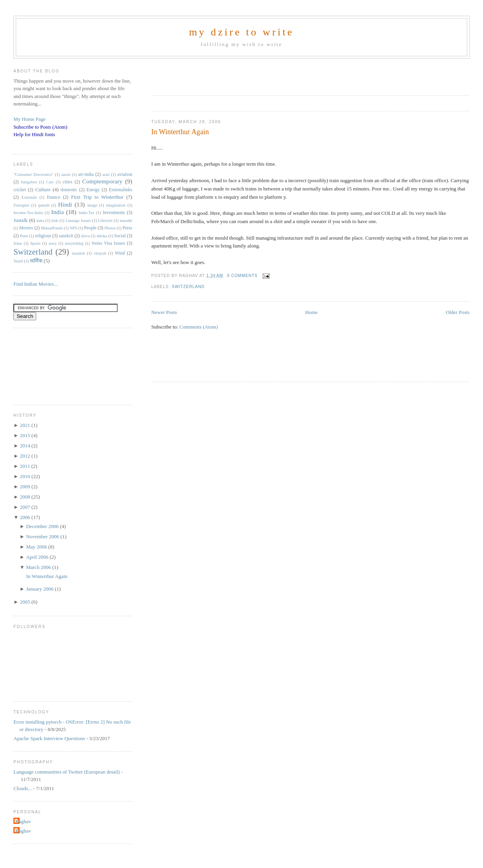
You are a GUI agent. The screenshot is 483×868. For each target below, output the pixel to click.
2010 (26, 476)
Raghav (23, 821)
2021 (26, 425)
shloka (102, 236)
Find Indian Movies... (35, 284)
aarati (66, 175)
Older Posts (458, 312)
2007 (26, 507)
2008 (26, 497)
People (91, 228)
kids (55, 221)
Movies (26, 228)
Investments (114, 213)
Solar (18, 243)
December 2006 (43, 526)
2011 (26, 466)
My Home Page (30, 119)
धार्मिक (36, 261)
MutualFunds (52, 228)
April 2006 (38, 557)
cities (68, 182)
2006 (26, 517)
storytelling (74, 243)
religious (43, 236)
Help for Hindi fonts (34, 134)
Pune (24, 236)
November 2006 (43, 536)
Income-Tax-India (28, 213)
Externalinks (121, 190)
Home (311, 312)
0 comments (242, 276)
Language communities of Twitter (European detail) (67, 772)
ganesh (44, 205)
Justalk (20, 220)
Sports (35, 243)
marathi (126, 221)
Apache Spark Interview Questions (49, 738)
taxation (79, 253)
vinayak (100, 253)
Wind (120, 253)
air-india (86, 175)
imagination (116, 205)
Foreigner (21, 205)
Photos (110, 228)
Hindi (65, 204)
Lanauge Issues (78, 221)
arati (106, 175)
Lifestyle (105, 221)
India (57, 212)
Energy (93, 190)
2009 (26, 487)
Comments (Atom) (199, 327)
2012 (26, 456)
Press (127, 228)
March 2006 (39, 567)
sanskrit (66, 236)
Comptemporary (102, 181)
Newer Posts (164, 312)
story (53, 243)
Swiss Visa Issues (108, 243)
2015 (26, 435)
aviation (125, 175)
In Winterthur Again (180, 132)
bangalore (29, 182)
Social (120, 236)
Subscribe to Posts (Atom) (40, 127)
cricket (20, 190)
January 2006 (40, 589)
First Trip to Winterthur (97, 197)
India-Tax (87, 213)
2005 (26, 602)
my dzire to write (241, 32)
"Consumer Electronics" (33, 175)
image (92, 205)
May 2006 (37, 547)
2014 (26, 446)
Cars (50, 182)
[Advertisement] (243, 74)
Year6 (18, 261)
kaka (41, 221)
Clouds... (23, 788)
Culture (43, 189)
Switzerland (188, 287)
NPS (73, 228)
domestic (69, 190)
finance (54, 197)
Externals (29, 197)
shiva (85, 236)
